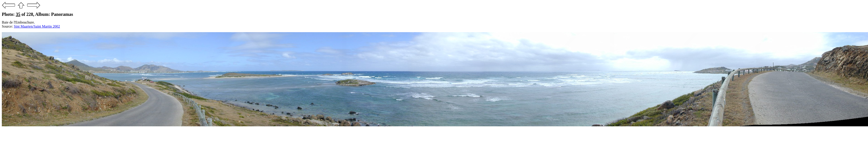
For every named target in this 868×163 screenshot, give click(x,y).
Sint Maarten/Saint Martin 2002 (37, 26)
